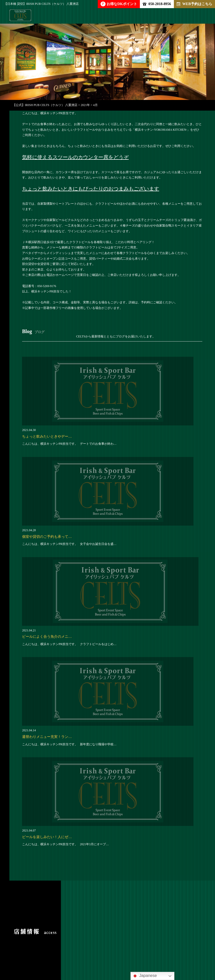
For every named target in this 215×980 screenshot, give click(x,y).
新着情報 (125, 952)
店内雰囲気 (156, 943)
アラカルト (92, 943)
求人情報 (37, 952)
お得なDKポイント (119, 4)
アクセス (155, 952)
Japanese (144, 976)
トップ (27, 943)
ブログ (96, 952)
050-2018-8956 (157, 4)
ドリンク (124, 943)
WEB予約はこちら (194, 4)
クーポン (67, 952)
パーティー (58, 943)
